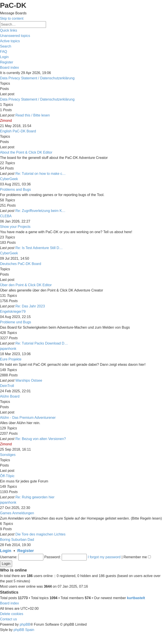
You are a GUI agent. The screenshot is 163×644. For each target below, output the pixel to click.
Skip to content (12, 18)
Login (6, 551)
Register (26, 551)
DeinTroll (7, 386)
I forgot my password (104, 557)
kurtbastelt (136, 598)
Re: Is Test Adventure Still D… (39, 248)
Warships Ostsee (29, 380)
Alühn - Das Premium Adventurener (28, 418)
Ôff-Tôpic (7, 476)
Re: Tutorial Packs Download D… (41, 343)
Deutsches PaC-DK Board (21, 264)
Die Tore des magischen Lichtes (40, 534)
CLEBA (6, 216)
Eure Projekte (11, 359)
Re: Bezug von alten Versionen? (41, 439)
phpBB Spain (24, 630)
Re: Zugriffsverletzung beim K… (40, 211)
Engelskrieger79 (13, 312)
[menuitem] (15, 36)
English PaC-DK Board (18, 131)
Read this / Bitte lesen (33, 115)
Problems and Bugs (15, 190)
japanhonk (8, 349)
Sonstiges (8, 455)
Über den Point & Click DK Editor (26, 285)
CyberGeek (9, 179)
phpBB (25, 624)
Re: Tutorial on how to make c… (40, 174)
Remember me (137, 557)
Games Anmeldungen (17, 513)
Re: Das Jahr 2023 (30, 306)
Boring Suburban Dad (17, 540)
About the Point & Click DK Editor (26, 152)
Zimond (6, 121)
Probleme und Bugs (16, 322)
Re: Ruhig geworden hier (35, 497)
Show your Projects (15, 227)
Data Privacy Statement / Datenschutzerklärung (37, 78)
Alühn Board (10, 396)
